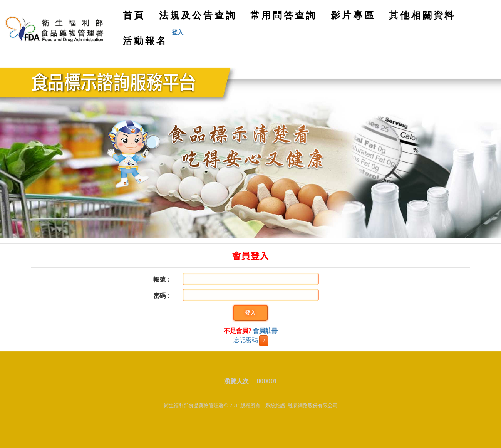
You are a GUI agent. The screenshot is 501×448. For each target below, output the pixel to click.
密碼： (163, 295)
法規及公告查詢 (198, 15)
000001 (267, 381)
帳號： (163, 279)
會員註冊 (265, 331)
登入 (250, 313)
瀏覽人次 (240, 381)
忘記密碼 (246, 340)
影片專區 (353, 15)
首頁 (136, 18)
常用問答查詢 (284, 15)
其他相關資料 (422, 15)
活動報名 (145, 40)
